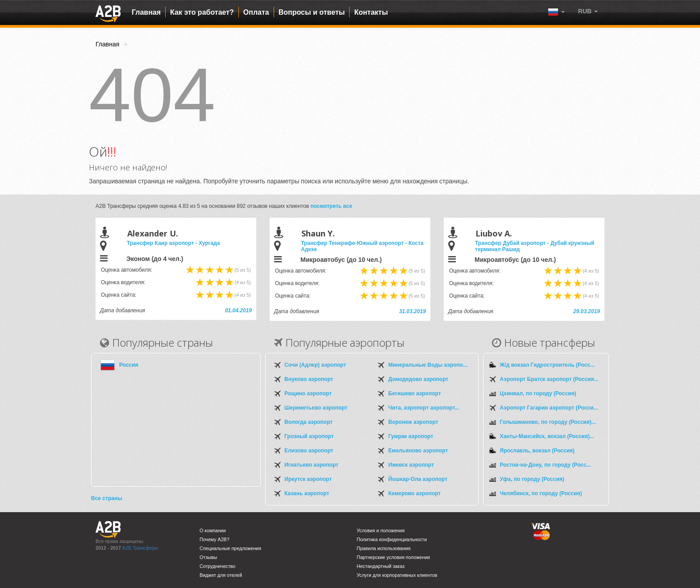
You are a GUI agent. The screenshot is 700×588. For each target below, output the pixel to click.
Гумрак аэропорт (411, 436)
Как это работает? (202, 12)
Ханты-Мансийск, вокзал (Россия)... (547, 436)
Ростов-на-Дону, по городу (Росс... (546, 465)
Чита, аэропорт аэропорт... (424, 408)
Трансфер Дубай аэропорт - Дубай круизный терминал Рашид (535, 246)
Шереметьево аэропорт (316, 408)
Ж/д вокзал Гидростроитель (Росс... (548, 365)
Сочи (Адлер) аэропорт (315, 365)
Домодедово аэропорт (418, 379)
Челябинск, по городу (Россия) (541, 493)
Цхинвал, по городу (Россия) (538, 393)
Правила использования (384, 548)
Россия (129, 365)
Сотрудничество (217, 566)
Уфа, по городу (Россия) (532, 479)
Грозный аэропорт (309, 436)
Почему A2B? (215, 539)
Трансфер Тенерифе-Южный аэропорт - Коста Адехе (362, 246)
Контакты (371, 12)
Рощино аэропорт (308, 393)
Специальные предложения (230, 548)
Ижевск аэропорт (411, 465)
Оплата (256, 12)
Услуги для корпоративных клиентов (397, 575)
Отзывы (208, 557)
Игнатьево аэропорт (311, 465)
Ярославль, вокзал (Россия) (537, 451)
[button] (588, 11)
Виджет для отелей (221, 575)
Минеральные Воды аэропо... (428, 365)
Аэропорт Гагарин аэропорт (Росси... (549, 408)
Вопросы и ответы (312, 12)
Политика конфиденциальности (392, 539)
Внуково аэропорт (309, 379)
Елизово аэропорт (309, 451)
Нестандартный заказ (381, 566)
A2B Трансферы (140, 548)
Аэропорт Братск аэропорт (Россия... (549, 379)
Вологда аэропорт (308, 422)
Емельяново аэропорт (418, 451)
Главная (146, 12)
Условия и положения (381, 530)
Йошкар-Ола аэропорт (418, 479)
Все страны (106, 498)
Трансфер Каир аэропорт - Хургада (173, 243)
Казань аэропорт (307, 493)
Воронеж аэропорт (413, 422)
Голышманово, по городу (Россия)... (548, 422)
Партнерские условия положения (393, 557)
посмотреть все (331, 206)
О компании (213, 530)
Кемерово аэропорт (415, 493)
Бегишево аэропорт (415, 393)
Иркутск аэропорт (308, 479)
